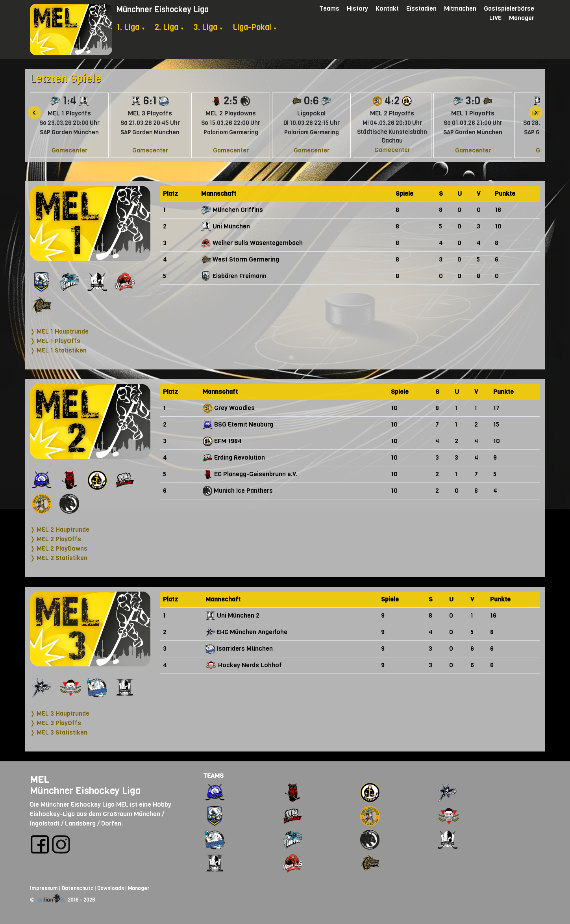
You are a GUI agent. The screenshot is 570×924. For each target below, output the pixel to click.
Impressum (44, 888)
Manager (522, 18)
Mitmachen (460, 8)
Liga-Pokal (255, 27)
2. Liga (169, 27)
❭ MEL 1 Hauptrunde (59, 331)
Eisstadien (421, 8)
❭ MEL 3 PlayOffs (56, 723)
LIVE (495, 18)
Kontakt (387, 8)
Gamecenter (69, 150)
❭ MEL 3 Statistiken (59, 732)
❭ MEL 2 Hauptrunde (60, 530)
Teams (329, 8)
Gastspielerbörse (509, 8)
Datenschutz (78, 888)
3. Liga (208, 27)
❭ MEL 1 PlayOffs (55, 341)
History (357, 8)
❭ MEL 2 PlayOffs (56, 539)
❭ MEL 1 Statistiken (58, 350)
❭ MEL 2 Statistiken (59, 558)
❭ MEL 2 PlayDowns (59, 548)
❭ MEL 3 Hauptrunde (60, 713)
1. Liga (131, 27)
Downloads (111, 888)
